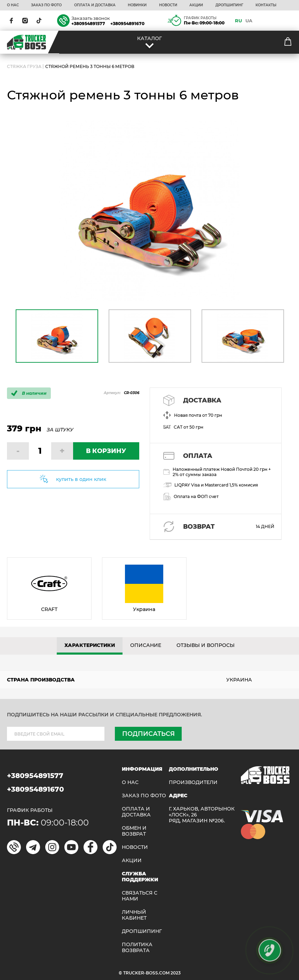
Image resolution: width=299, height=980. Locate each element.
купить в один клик (81, 479)
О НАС (13, 5)
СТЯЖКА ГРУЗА (24, 66)
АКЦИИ (196, 5)
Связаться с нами (140, 896)
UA (249, 21)
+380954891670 (127, 24)
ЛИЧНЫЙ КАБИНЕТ (134, 915)
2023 (176, 973)
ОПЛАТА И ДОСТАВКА (95, 5)
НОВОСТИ (168, 5)
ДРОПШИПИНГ (229, 5)
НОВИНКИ (137, 5)
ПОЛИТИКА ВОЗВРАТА (137, 948)
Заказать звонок (91, 18)
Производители (193, 782)
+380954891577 (88, 24)
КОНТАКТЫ (266, 5)
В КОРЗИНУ (106, 451)
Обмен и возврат (134, 831)
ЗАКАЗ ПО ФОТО (46, 5)
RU (238, 21)
